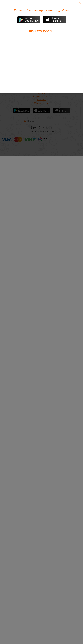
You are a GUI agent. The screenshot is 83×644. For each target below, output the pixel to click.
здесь (50, 31)
